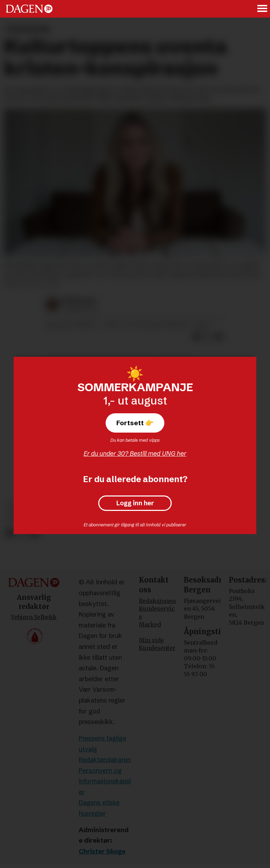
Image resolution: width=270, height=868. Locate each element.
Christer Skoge (102, 851)
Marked (150, 624)
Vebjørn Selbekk (34, 617)
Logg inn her (135, 503)
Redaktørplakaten (105, 760)
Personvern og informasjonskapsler (105, 781)
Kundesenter (157, 648)
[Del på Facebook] (10, 533)
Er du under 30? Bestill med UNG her (135, 453)
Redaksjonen (157, 601)
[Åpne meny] (263, 9)
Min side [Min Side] (151, 640)
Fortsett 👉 (135, 423)
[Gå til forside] (29, 9)
